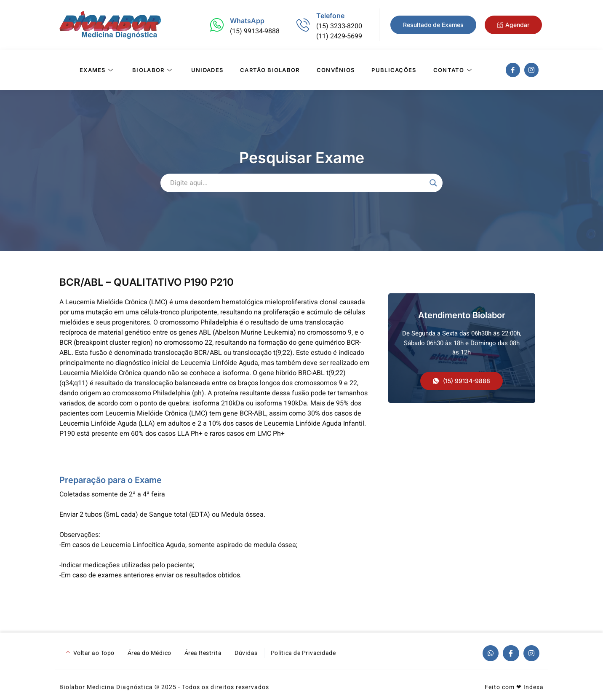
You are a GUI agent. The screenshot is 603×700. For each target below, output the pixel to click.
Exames (97, 70)
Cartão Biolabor (270, 70)
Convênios (336, 70)
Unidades (207, 70)
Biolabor (153, 70)
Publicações (394, 70)
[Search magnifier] (433, 183)
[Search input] (298, 183)
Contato (454, 70)
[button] (462, 381)
